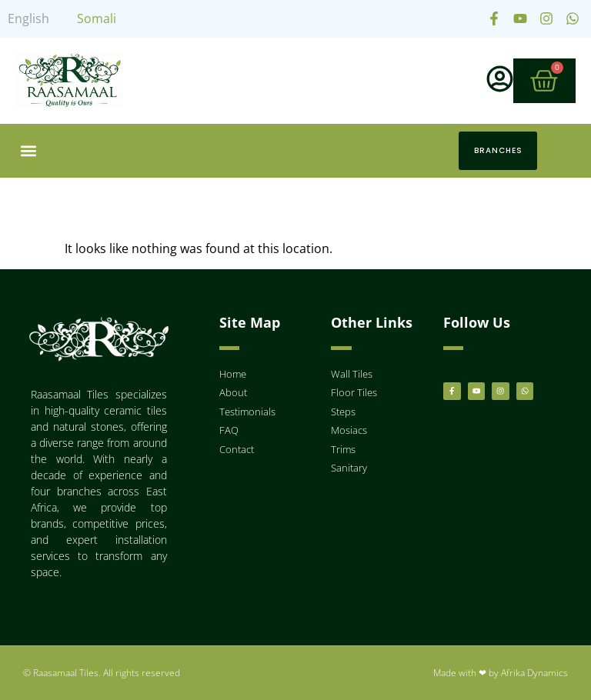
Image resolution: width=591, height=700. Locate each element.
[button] (28, 151)
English (28, 18)
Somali (97, 18)
